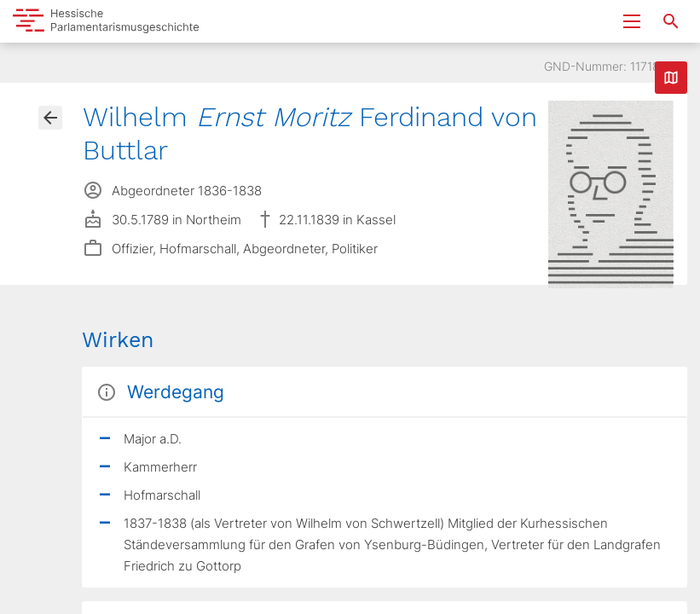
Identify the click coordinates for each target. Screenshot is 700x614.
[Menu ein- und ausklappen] (632, 21)
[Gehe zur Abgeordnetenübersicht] (50, 118)
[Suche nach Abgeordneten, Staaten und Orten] (671, 21)
